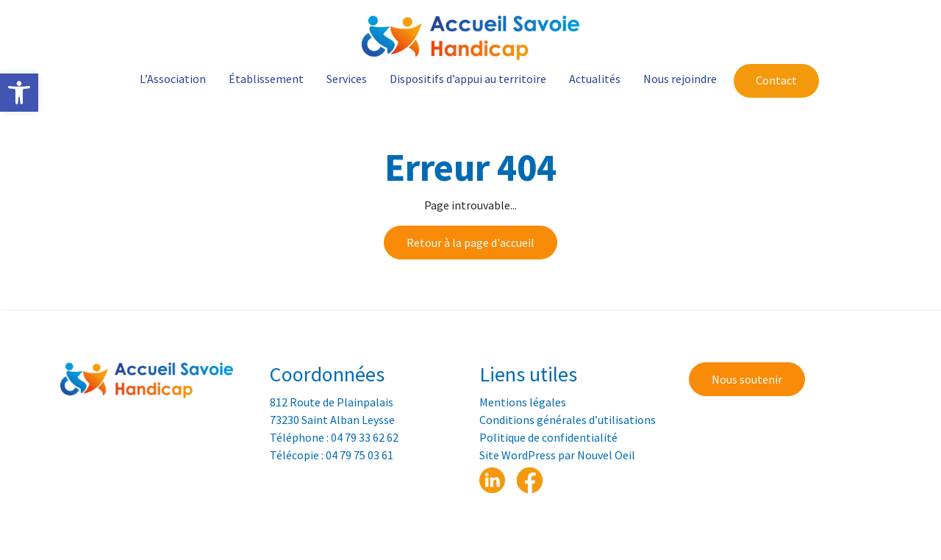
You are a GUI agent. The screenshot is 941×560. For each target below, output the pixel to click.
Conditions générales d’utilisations (568, 420)
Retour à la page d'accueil (470, 243)
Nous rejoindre (680, 79)
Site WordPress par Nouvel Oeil (557, 455)
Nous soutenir (747, 379)
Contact (776, 80)
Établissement (266, 79)
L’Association (173, 79)
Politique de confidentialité (548, 437)
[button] (19, 93)
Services (347, 79)
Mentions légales (523, 402)
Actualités (595, 79)
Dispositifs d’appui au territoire (468, 79)
